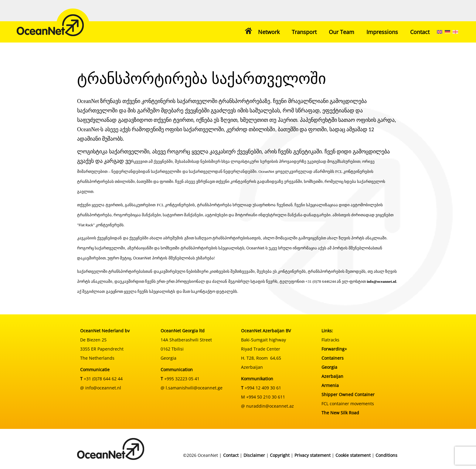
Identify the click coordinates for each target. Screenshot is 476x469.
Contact (420, 32)
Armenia (330, 385)
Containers (333, 358)
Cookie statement (353, 455)
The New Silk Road (340, 413)
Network (269, 32)
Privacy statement (313, 455)
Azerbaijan (332, 376)
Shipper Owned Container (348, 394)
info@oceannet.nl (381, 281)
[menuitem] (440, 32)
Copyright (280, 455)
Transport (304, 32)
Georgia (329, 367)
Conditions (386, 455)
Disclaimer (254, 455)
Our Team (342, 32)
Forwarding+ (334, 349)
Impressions (382, 32)
